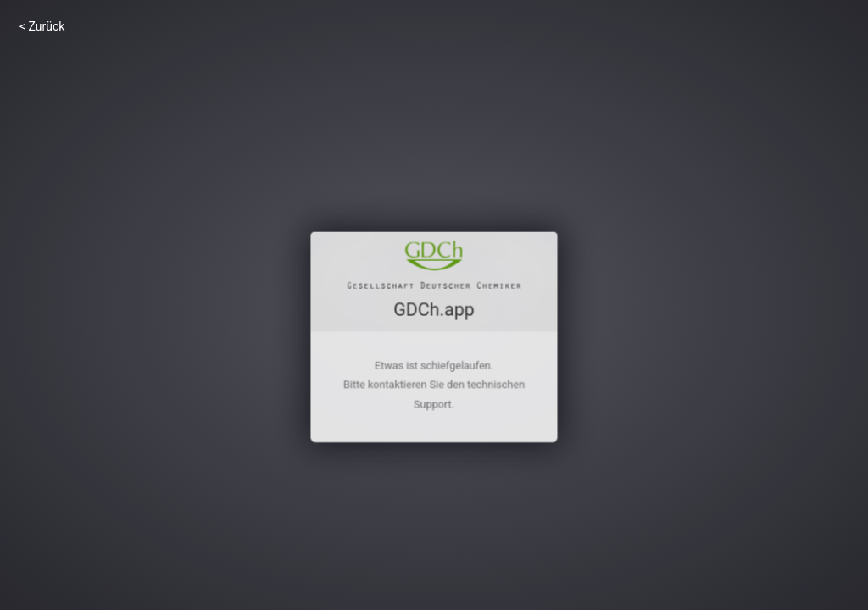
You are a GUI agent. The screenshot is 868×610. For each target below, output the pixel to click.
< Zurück (42, 26)
